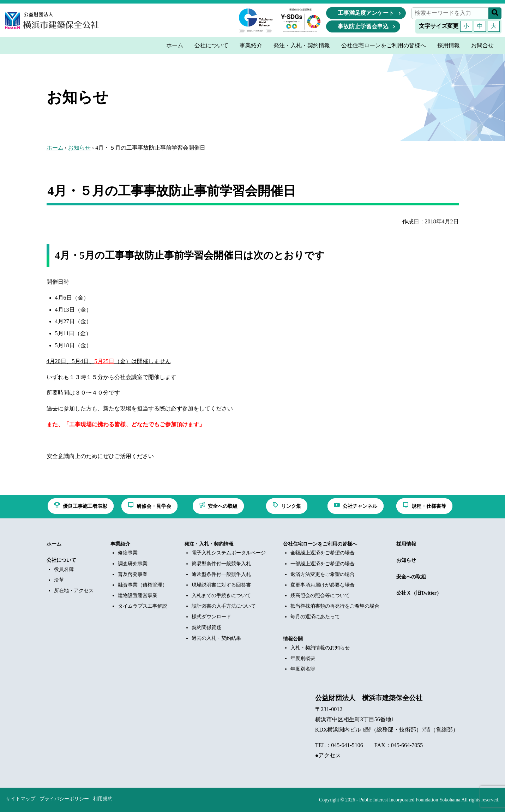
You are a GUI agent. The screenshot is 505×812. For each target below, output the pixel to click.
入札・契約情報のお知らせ (320, 648)
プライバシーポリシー (64, 799)
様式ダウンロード (211, 617)
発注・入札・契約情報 (209, 544)
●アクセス (328, 755)
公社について (61, 560)
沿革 (59, 580)
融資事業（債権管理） (143, 585)
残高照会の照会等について (320, 596)
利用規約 (103, 799)
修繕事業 (128, 553)
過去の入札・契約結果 (216, 638)
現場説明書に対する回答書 (221, 585)
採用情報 (406, 544)
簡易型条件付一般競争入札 (221, 564)
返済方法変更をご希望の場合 (323, 574)
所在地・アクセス (74, 591)
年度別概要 (303, 658)
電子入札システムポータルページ (229, 553)
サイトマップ (20, 799)
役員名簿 (64, 569)
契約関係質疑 (206, 628)
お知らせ (79, 148)
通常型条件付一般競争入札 (221, 574)
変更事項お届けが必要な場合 (323, 585)
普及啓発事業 (133, 574)
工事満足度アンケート (366, 13)
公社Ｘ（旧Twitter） (419, 593)
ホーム (55, 148)
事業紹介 (120, 544)
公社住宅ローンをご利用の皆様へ (320, 544)
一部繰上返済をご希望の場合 (323, 564)
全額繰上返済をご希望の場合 (323, 553)
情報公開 (293, 639)
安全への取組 (411, 577)
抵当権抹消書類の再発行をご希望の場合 (335, 606)
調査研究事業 (133, 564)
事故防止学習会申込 (363, 26)
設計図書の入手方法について (224, 606)
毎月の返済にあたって (315, 617)
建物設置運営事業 (138, 596)
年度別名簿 (303, 669)
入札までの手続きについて (221, 596)
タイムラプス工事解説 (143, 606)
